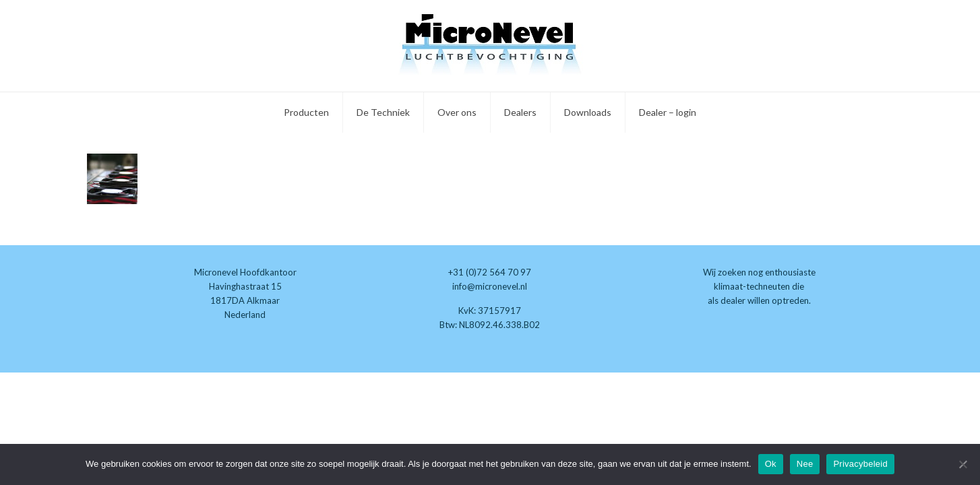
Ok (771, 464)
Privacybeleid (860, 464)
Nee (805, 464)
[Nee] (963, 464)
